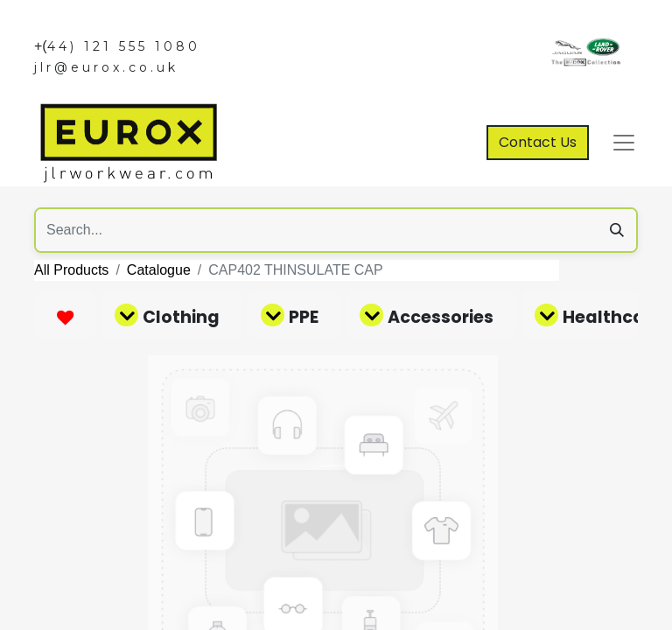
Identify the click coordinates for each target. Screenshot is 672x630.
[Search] (617, 230)
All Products (71, 270)
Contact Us (538, 142)
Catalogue (159, 270)
